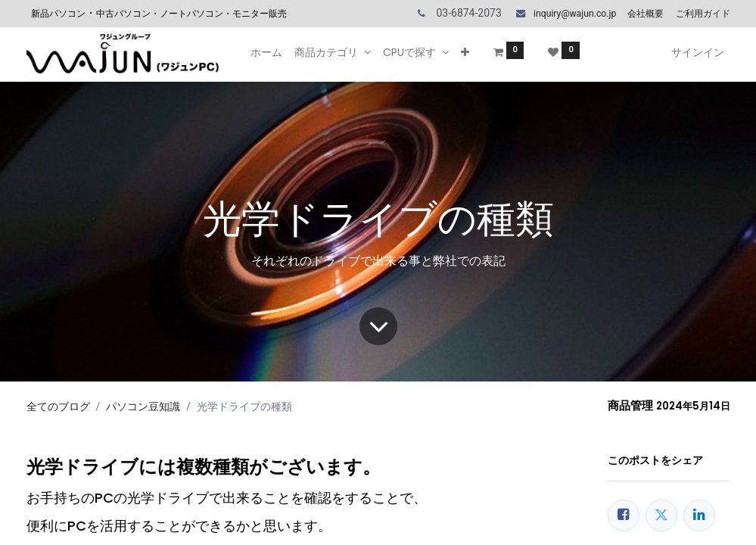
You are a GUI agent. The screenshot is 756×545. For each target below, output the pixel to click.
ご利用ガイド (703, 14)
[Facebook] (624, 515)
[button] (465, 53)
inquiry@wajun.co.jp (575, 14)
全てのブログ (58, 406)
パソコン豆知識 (143, 406)
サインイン (698, 52)
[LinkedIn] (699, 515)
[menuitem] (266, 53)
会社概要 (646, 14)
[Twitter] (661, 515)
